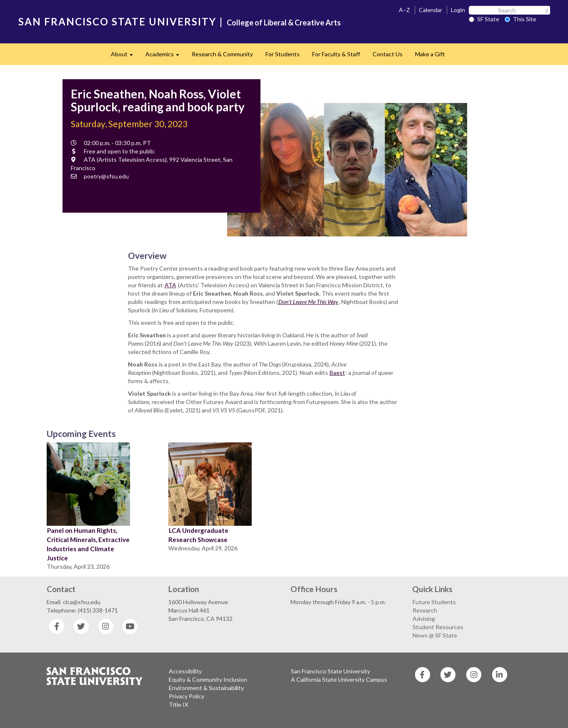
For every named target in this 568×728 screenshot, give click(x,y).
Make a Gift (430, 54)
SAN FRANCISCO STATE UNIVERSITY (117, 21)
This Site (520, 19)
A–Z (404, 10)
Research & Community (222, 54)
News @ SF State (435, 635)
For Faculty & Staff (336, 54)
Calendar (430, 10)
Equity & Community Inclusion (208, 679)
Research (425, 610)
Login (458, 10)
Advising (424, 619)
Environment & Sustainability (206, 688)
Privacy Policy (186, 696)
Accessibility (185, 671)
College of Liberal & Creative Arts (284, 23)
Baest (337, 373)
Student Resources (438, 627)
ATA (170, 285)
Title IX (179, 704)
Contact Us (388, 54)
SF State (484, 19)
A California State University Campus (339, 679)
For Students (283, 54)
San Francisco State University (330, 671)
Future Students (434, 602)
